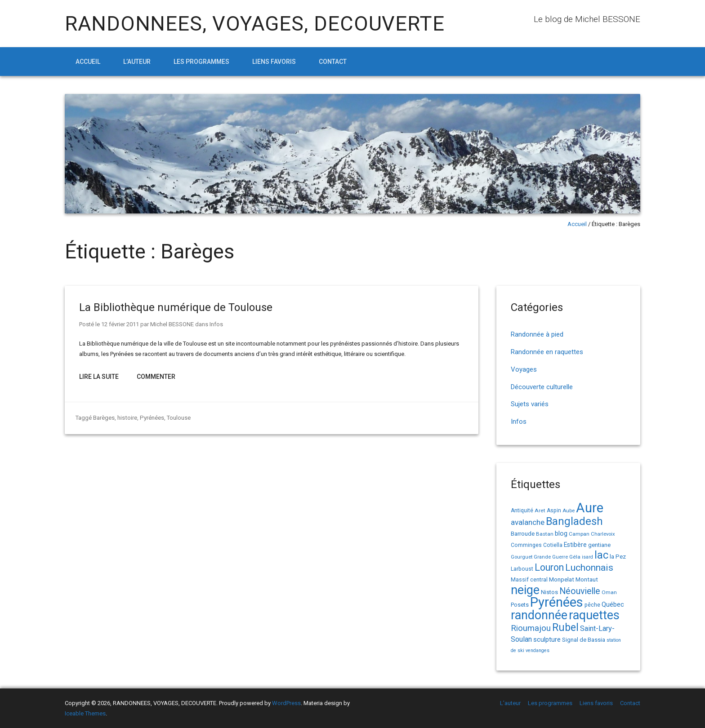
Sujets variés (530, 404)
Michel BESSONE (172, 324)
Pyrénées (151, 418)
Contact (333, 62)
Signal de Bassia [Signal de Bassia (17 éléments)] (584, 640)
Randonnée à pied (537, 334)
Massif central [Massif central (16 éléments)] (529, 579)
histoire (127, 418)
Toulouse (177, 418)
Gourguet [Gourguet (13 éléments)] (522, 557)
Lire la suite (99, 377)
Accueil (88, 62)
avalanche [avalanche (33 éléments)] (528, 522)
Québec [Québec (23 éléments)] (613, 604)
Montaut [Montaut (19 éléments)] (587, 579)
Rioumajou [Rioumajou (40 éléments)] (531, 628)
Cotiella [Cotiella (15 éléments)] (553, 545)
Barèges (104, 418)
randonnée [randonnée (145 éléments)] (539, 615)
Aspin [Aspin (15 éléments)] (554, 510)
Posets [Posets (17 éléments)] (520, 605)
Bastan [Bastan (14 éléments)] (545, 534)
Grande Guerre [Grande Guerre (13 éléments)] (551, 557)
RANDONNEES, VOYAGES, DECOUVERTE (255, 24)
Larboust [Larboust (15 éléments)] (522, 569)
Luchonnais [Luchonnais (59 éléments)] (589, 568)
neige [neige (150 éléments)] (525, 590)
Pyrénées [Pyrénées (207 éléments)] (557, 602)
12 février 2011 (120, 324)
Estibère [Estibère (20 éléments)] (575, 545)
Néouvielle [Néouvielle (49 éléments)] (580, 591)
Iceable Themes (85, 713)
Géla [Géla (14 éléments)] (575, 557)
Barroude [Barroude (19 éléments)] (523, 533)
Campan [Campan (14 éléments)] (579, 534)
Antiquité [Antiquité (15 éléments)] (522, 510)
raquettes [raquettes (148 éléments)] (594, 615)
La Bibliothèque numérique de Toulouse (176, 307)
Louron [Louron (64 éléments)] (549, 567)
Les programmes (201, 62)
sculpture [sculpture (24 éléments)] (547, 639)
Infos (216, 324)
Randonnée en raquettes (547, 352)
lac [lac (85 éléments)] (601, 555)
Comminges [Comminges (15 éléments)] (526, 545)
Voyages (524, 369)
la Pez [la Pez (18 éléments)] (618, 557)
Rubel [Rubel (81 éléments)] (565, 628)
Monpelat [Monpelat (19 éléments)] (562, 579)
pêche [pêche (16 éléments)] (592, 605)
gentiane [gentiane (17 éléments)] (599, 545)
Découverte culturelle (542, 387)
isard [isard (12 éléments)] (587, 557)
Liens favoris (274, 62)
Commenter (156, 377)
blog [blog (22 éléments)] (561, 534)
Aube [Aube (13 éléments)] (569, 511)
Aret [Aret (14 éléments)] (540, 510)
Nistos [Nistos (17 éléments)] (549, 592)
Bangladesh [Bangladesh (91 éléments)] (574, 521)
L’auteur (137, 62)
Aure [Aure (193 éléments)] (590, 508)
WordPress (286, 703)
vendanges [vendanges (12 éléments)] (538, 650)
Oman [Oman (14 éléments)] (609, 592)
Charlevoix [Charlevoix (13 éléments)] (603, 534)
